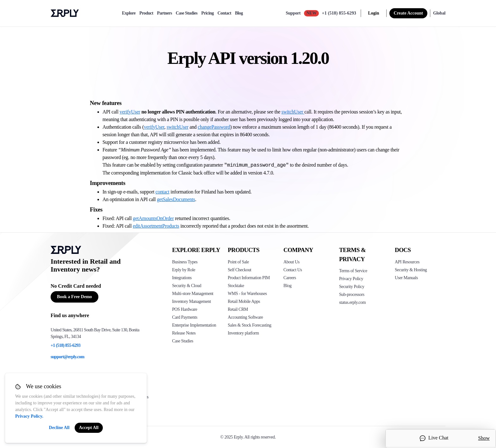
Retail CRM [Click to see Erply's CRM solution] (238, 309)
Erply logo (65, 13)
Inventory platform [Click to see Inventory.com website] (243, 333)
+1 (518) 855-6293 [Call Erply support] (339, 13)
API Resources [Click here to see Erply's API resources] (407, 262)
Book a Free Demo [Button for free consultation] (74, 297)
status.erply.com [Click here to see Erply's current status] (352, 302)
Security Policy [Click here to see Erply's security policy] (352, 287)
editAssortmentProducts (156, 226)
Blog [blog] (239, 13)
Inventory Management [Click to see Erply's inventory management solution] (192, 301)
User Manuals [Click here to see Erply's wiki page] (406, 278)
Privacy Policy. (29, 416)
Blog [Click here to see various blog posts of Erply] (288, 286)
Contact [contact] (224, 13)
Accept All (89, 428)
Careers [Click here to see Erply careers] (290, 278)
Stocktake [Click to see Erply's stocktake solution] (236, 286)
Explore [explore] (129, 13)
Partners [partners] (164, 13)
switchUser (293, 112)
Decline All (59, 428)
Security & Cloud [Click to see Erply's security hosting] (187, 286)
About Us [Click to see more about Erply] (291, 262)
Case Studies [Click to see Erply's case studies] (183, 341)
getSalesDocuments (176, 199)
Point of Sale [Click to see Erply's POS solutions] (238, 262)
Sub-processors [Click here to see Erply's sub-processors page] (352, 295)
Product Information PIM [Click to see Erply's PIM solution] (249, 278)
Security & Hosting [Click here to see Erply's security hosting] (411, 270)
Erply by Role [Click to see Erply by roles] (184, 270)
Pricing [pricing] (207, 13)
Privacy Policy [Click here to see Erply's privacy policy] (351, 279)
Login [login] (374, 13)
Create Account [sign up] (409, 13)
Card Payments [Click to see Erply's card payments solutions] (185, 317)
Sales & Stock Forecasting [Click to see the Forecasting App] (250, 325)
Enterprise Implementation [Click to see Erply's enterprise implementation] (194, 325)
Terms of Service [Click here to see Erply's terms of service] (353, 271)
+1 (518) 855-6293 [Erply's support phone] (65, 345)
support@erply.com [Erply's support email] (68, 357)
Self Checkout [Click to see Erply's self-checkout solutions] (239, 270)
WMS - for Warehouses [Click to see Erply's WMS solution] (247, 294)
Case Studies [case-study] (187, 13)
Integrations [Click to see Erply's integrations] (182, 278)
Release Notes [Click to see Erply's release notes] (184, 333)
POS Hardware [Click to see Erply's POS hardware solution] (185, 309)
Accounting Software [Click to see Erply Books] (245, 317)
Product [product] (146, 13)
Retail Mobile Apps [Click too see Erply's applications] (244, 301)
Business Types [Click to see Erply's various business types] (185, 262)
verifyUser (130, 112)
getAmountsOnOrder (153, 218)
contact (162, 192)
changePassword (214, 127)
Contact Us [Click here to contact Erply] (293, 270)
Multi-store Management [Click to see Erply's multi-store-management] (193, 294)
